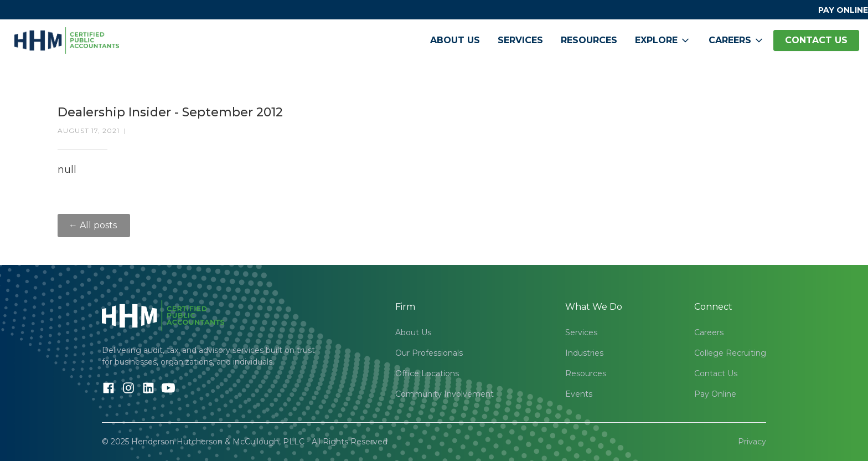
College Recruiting (730, 353)
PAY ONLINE (843, 10)
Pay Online (715, 394)
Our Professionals (429, 353)
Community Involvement (445, 394)
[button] (663, 40)
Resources (589, 40)
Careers (709, 332)
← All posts (94, 225)
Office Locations (427, 373)
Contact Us (716, 373)
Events (579, 394)
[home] (67, 40)
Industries (584, 353)
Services (520, 40)
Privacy (752, 442)
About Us (455, 40)
